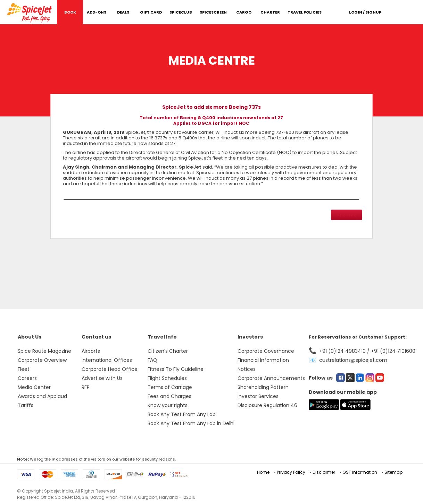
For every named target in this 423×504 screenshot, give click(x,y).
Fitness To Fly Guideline (176, 369)
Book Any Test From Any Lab (182, 414)
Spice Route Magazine (44, 351)
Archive (346, 215)
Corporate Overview (42, 360)
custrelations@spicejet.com (353, 360)
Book (70, 12)
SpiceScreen (213, 12)
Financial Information (263, 360)
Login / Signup (365, 12)
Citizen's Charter (168, 351)
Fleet (24, 369)
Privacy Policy (291, 472)
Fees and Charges (169, 396)
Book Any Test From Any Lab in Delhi (191, 423)
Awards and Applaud (42, 396)
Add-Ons (97, 12)
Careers (27, 378)
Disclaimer (324, 472)
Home (263, 472)
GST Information (360, 472)
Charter (270, 12)
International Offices (107, 360)
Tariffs (26, 405)
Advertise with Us (102, 378)
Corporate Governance (266, 351)
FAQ (152, 360)
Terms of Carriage (170, 387)
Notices (247, 369)
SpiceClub (181, 12)
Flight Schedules (167, 378)
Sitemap (393, 472)
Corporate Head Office (110, 369)
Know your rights (168, 405)
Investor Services (258, 396)
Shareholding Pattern (263, 387)
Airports (91, 351)
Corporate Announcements (271, 378)
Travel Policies (305, 12)
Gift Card (151, 12)
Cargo (244, 12)
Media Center (34, 387)
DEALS (123, 12)
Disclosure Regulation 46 (267, 405)
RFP (86, 387)
